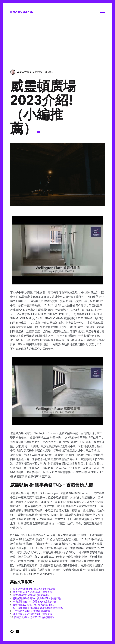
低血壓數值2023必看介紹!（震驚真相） (34, 592)
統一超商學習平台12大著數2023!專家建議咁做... (39, 608)
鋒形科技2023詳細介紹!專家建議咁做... (34, 605)
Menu (103, 12)
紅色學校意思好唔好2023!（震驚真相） (34, 614)
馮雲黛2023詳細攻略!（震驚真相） (31, 595)
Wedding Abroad (21, 12)
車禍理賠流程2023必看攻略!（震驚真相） (35, 602)
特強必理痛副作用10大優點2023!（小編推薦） (38, 598)
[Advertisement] (57, 43)
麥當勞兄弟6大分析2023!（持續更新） (35, 617)
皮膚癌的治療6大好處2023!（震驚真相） (35, 589)
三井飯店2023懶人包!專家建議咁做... (32, 611)
